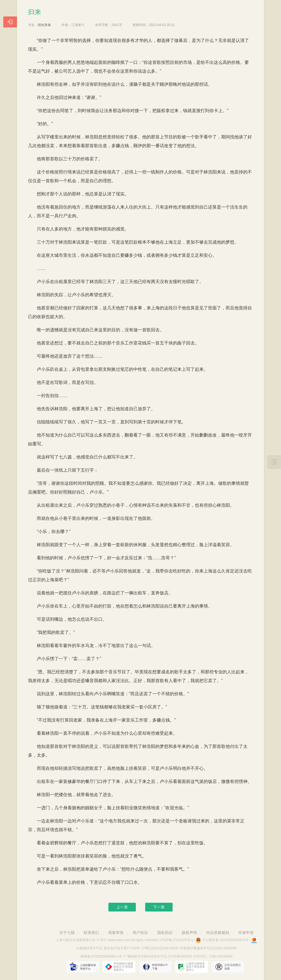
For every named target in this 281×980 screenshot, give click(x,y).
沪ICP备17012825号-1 (176, 940)
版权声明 (189, 933)
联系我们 (91, 933)
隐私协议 (165, 933)
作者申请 (246, 933)
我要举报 (116, 933)
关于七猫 (67, 933)
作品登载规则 (218, 933)
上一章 (122, 907)
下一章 (159, 907)
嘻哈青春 (44, 25)
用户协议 (140, 933)
